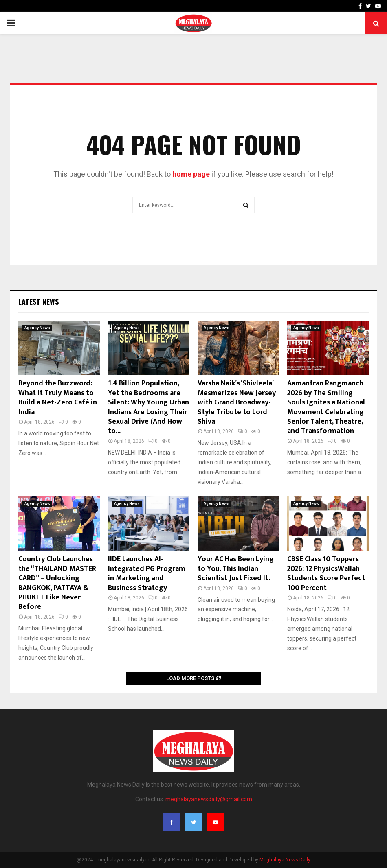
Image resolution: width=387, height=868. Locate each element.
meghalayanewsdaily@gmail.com (209, 799)
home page (191, 174)
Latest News (38, 302)
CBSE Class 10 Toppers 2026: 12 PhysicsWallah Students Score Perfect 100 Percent (326, 573)
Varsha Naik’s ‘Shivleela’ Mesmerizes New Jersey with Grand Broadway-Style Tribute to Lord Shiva (237, 402)
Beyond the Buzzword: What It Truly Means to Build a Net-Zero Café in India (58, 398)
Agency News (37, 328)
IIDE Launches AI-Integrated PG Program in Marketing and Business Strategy (147, 573)
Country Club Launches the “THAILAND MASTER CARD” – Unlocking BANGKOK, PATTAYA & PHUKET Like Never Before (57, 583)
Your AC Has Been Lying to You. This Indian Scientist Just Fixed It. (236, 569)
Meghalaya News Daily (285, 860)
